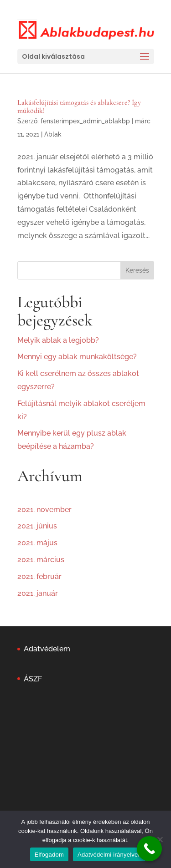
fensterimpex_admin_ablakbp (85, 121)
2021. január (38, 593)
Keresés (137, 270)
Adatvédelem (47, 649)
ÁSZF (33, 679)
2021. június (37, 526)
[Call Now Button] (149, 849)
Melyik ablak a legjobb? (58, 340)
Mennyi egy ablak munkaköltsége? (77, 357)
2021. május (37, 543)
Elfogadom (49, 855)
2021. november (44, 510)
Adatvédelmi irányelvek (109, 855)
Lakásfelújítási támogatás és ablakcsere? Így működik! (79, 107)
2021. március (41, 560)
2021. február (39, 576)
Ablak (53, 134)
